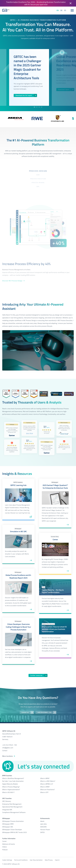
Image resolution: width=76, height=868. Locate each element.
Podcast (5, 850)
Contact (5, 751)
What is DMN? (45, 787)
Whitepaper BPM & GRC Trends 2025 (15, 832)
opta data (43, 824)
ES (65, 10)
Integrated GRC (7, 810)
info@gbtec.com (8, 748)
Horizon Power (45, 830)
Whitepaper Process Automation (13, 821)
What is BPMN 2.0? (47, 784)
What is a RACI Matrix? (48, 781)
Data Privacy (49, 860)
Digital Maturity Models (10, 784)
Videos (5, 847)
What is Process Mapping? (11, 787)
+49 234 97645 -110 (44, 712)
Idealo (42, 821)
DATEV (42, 832)
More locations (8, 756)
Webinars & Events (9, 844)
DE (61, 10)
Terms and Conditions (21, 860)
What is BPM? (45, 778)
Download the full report (24, 95)
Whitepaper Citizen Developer (12, 830)
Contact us (25, 712)
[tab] (34, 107)
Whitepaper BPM (8, 824)
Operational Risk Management (12, 807)
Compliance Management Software (14, 812)
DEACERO (43, 827)
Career (4, 841)
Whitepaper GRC (8, 827)
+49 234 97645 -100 (10, 745)
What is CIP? (44, 792)
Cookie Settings (7, 860)
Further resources (36, 675)
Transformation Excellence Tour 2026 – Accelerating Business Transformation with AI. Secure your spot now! (36, 3)
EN (58, 10)
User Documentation (36, 860)
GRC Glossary (7, 801)
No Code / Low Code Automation (13, 781)
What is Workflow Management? (13, 778)
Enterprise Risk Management (12, 804)
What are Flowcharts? (48, 790)
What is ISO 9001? (8, 792)
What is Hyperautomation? (11, 790)
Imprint (57, 860)
